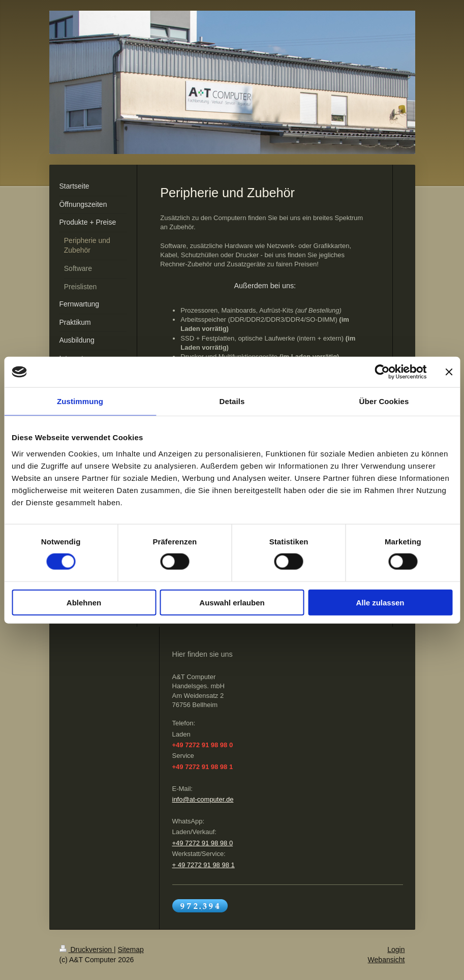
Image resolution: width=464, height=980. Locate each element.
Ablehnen (84, 602)
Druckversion (87, 950)
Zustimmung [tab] (80, 401)
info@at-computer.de (203, 799)
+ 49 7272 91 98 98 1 (204, 865)
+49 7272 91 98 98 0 (203, 843)
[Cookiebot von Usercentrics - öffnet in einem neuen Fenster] (382, 372)
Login (396, 950)
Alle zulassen (380, 602)
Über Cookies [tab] (384, 401)
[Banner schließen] (449, 372)
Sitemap (131, 950)
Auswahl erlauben (232, 602)
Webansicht (386, 960)
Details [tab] (232, 401)
